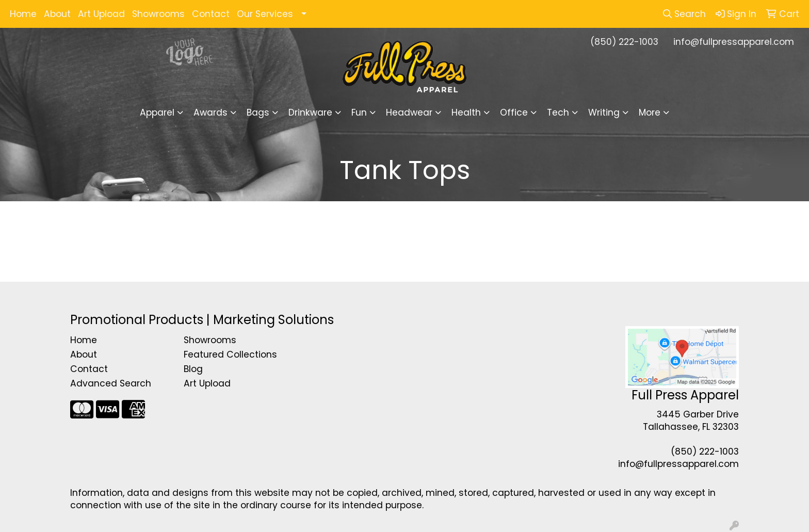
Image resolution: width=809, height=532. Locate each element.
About (57, 14)
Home (23, 14)
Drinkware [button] (310, 112)
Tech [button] (558, 112)
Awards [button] (211, 112)
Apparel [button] (157, 112)
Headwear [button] (409, 112)
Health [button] (466, 112)
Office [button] (514, 112)
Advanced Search (111, 383)
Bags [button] (258, 112)
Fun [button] (359, 112)
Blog (193, 369)
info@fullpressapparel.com (734, 42)
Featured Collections (230, 354)
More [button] (650, 112)
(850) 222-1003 (624, 42)
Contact (211, 14)
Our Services (265, 14)
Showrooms (158, 14)
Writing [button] (604, 112)
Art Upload (101, 14)
